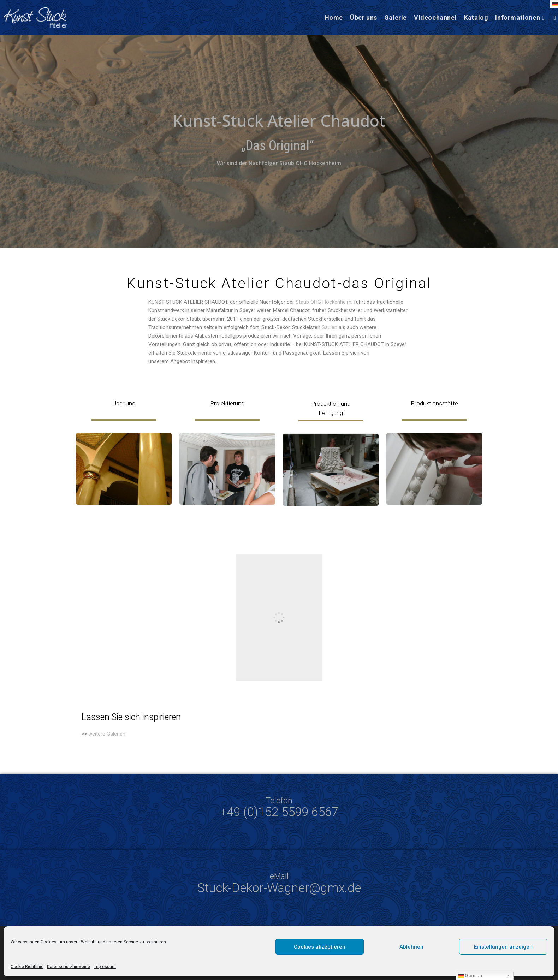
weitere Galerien (107, 734)
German (470, 976)
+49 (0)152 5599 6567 (279, 812)
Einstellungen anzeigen (503, 947)
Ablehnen (411, 947)
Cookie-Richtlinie (27, 967)
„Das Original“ (279, 145)
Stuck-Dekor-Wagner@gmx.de (279, 888)
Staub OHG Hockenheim (323, 302)
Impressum (105, 967)
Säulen (330, 327)
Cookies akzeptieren (320, 947)
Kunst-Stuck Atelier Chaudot (279, 121)
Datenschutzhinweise (69, 967)
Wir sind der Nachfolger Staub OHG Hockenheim (279, 163)
